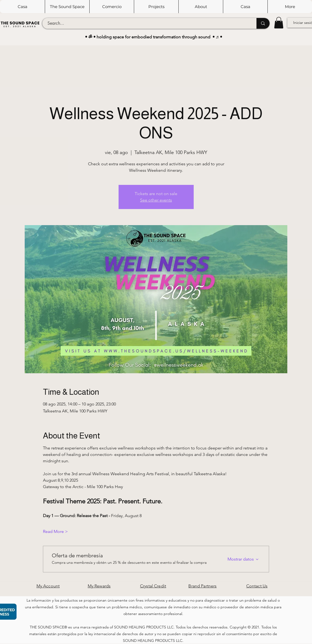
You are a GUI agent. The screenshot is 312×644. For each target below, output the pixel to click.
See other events (156, 200)
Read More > (55, 531)
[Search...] (146, 23)
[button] (67, 7)
